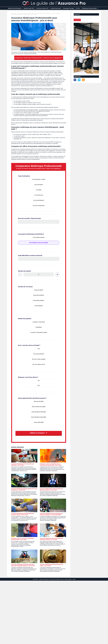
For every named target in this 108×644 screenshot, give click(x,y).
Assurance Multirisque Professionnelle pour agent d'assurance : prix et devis (51, 489)
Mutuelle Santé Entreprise (15, 8)
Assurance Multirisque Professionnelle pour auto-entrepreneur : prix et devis (24, 489)
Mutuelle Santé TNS (29, 8)
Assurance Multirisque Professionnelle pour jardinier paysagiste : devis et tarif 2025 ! (51, 514)
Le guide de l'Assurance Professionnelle (25, 13)
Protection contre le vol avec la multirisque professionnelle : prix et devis (22, 539)
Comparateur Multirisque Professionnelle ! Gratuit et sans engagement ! (39, 58)
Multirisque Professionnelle (89, 8)
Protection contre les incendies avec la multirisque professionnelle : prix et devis (51, 465)
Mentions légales (68, 579)
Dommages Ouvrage (69, 8)
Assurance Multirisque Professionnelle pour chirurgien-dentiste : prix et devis (51, 539)
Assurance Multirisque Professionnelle (43, 13)
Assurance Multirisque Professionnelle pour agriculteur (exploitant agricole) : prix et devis (23, 565)
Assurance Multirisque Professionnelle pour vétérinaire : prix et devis (23, 465)
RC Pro (78, 8)
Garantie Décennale (56, 8)
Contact (74, 579)
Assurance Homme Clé (42, 8)
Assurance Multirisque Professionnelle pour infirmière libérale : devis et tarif (23, 514)
